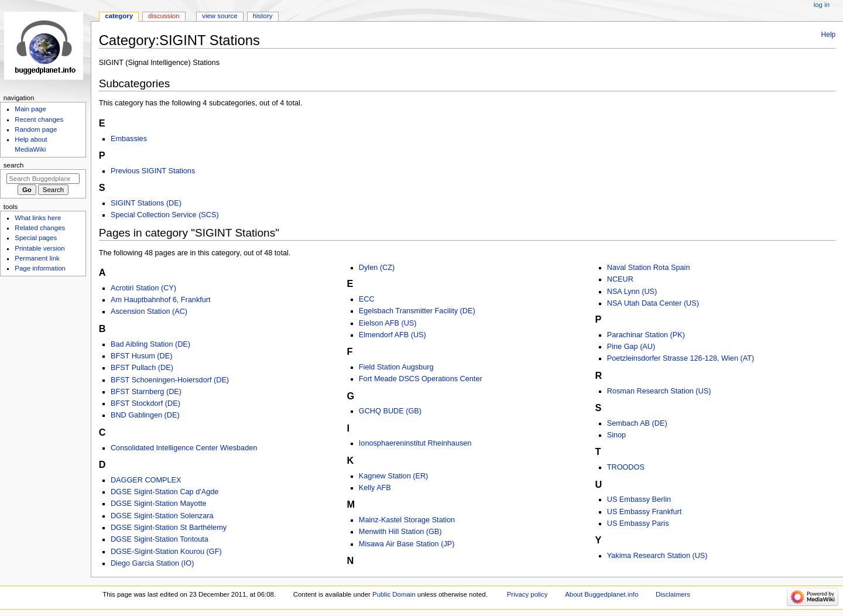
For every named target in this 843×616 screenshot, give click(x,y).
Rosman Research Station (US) (659, 391)
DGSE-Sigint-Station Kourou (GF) (166, 552)
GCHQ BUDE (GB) (390, 411)
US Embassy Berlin (639, 499)
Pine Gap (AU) (631, 347)
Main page (30, 109)
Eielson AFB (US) (388, 323)
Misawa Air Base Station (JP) (407, 544)
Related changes (40, 228)
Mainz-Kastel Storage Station (407, 520)
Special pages (36, 238)
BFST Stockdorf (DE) (145, 403)
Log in (822, 5)
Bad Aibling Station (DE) (150, 344)
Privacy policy (527, 594)
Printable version (40, 248)
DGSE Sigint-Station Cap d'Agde (165, 492)
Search (14, 165)
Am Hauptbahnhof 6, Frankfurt (161, 300)
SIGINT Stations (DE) (146, 203)
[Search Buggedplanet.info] (43, 179)
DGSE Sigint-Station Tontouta (160, 539)
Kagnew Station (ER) (393, 476)
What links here (38, 218)
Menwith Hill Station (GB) (400, 532)
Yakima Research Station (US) (657, 556)
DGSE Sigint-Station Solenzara (162, 516)
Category (119, 16)
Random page (36, 129)
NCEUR (620, 279)
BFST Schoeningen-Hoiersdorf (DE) (170, 380)
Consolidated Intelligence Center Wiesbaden (184, 448)
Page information (40, 268)
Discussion (164, 16)
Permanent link (37, 258)
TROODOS (626, 467)
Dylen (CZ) (377, 268)
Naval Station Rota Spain (649, 268)
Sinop (616, 435)
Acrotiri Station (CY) (143, 288)
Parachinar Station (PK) (646, 335)
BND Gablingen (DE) (145, 415)
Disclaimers (673, 594)
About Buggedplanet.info (602, 594)
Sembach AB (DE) (637, 423)
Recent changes (39, 119)
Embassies (129, 139)
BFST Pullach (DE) (142, 368)
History (263, 16)
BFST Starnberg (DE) (146, 392)
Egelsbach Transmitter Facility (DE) (417, 311)
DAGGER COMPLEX (146, 480)
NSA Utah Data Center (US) (653, 303)
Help (829, 35)
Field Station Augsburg (396, 367)
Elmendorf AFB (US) (393, 335)
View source (220, 16)
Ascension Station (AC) (149, 312)
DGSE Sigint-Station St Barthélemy (169, 528)
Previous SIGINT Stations (153, 171)
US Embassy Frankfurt (645, 512)
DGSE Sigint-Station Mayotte (159, 504)
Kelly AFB (375, 488)
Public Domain (394, 594)
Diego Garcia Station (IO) (152, 563)
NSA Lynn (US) (632, 292)
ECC (367, 299)
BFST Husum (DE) (142, 356)
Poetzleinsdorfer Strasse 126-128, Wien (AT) (681, 358)
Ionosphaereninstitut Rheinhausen (415, 443)
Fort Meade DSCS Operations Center (421, 379)
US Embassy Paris (638, 523)
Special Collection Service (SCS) (165, 215)
